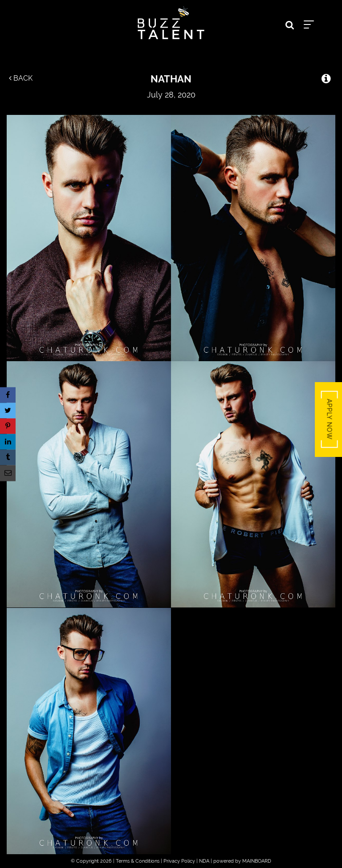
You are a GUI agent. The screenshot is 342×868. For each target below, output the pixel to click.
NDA (204, 861)
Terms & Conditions (138, 861)
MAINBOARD (257, 861)
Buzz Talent (171, 23)
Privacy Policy (179, 861)
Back (21, 78)
